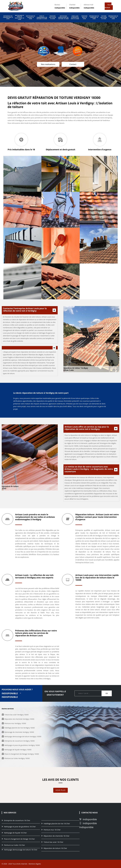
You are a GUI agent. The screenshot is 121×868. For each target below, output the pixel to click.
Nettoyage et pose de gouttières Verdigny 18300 (22, 745)
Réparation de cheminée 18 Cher (94, 17)
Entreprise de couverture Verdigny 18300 (20, 741)
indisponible (60, 8)
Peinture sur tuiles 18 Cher (53, 17)
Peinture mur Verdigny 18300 (15, 723)
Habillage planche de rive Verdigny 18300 (20, 728)
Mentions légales (35, 864)
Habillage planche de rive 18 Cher (75, 17)
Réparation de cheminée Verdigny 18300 (19, 719)
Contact (73, 64)
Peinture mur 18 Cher (84, 17)
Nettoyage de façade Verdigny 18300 (18, 750)
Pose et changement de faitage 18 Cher (42, 17)
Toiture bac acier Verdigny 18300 (16, 715)
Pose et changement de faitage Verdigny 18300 (22, 754)
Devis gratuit (108, 6)
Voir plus (61, 790)
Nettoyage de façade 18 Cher (31, 17)
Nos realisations (48, 64)
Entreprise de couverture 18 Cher (8, 17)
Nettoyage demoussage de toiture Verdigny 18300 (23, 737)
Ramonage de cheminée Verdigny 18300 (19, 732)
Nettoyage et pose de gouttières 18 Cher (20, 17)
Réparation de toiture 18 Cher (113, 17)
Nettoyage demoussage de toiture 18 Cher (63, 17)
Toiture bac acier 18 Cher (104, 17)
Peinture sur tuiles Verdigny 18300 (17, 758)
